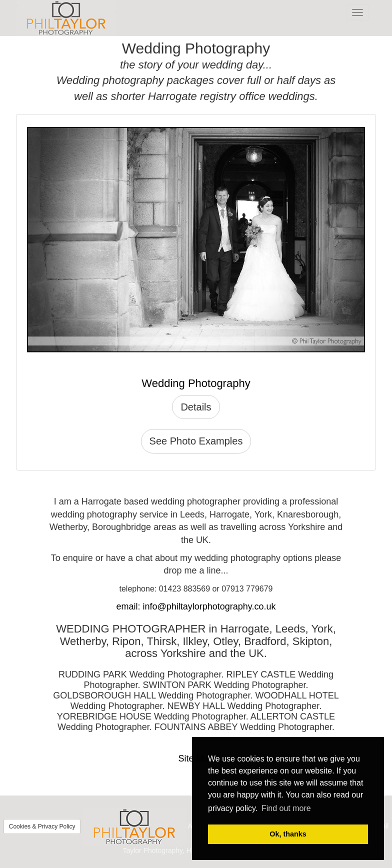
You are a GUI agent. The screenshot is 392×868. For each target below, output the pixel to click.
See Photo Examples (196, 441)
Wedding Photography (196, 383)
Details (196, 407)
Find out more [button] (286, 808)
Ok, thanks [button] (288, 834)
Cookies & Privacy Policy (42, 826)
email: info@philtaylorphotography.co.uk (196, 606)
